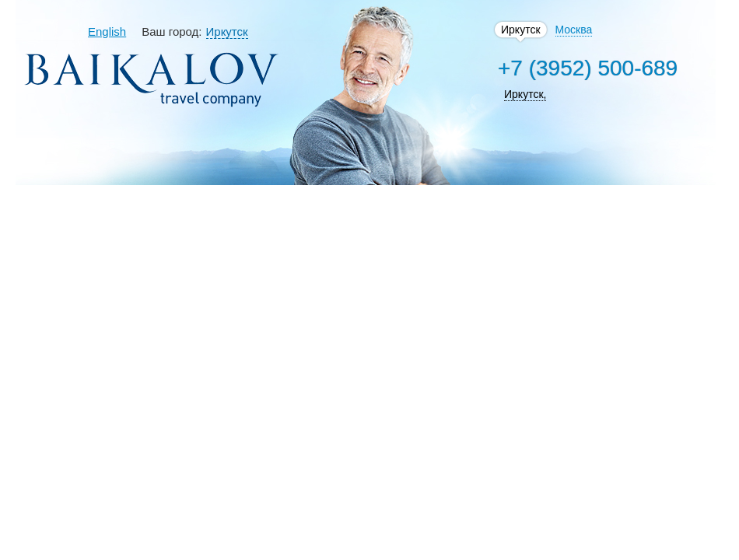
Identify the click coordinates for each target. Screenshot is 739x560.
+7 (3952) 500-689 (588, 68)
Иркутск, (525, 94)
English (107, 31)
